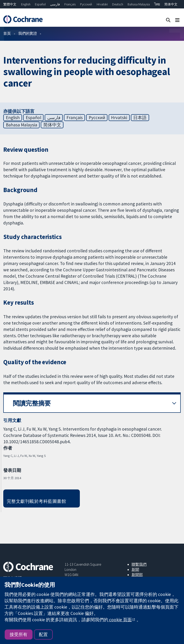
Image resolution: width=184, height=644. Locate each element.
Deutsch (118, 4)
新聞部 (137, 575)
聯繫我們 (139, 564)
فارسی (55, 4)
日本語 (140, 117)
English (26, 4)
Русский (86, 4)
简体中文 (171, 4)
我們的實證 (28, 33)
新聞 (135, 569)
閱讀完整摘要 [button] (32, 403)
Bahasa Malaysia (139, 4)
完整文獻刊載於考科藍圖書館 (36, 501)
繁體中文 (10, 4)
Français (70, 4)
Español (40, 4)
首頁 (7, 33)
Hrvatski (102, 4)
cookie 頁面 (120, 620)
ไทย (157, 4)
